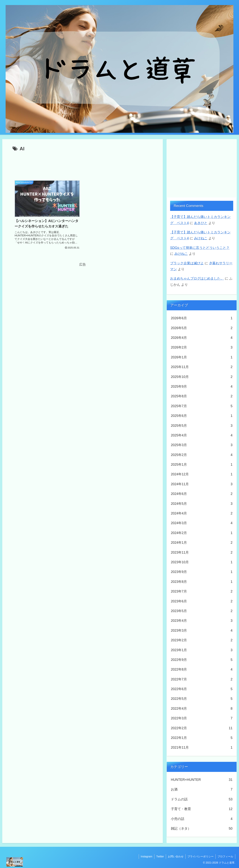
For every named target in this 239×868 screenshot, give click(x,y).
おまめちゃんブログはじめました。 (197, 278)
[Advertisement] (83, 163)
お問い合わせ (176, 856)
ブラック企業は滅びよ (187, 263)
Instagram (147, 856)
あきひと (201, 223)
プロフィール (225, 856)
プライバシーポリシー (201, 856)
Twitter (160, 856)
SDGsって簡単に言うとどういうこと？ (200, 248)
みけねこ (201, 238)
